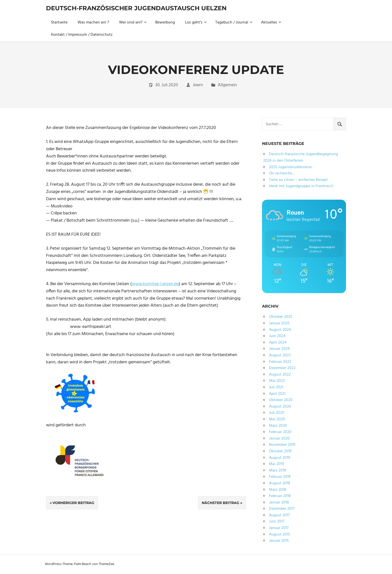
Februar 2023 (280, 362)
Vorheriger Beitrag (73, 503)
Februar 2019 (280, 477)
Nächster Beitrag (220, 503)
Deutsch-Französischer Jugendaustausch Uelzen (136, 8)
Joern (198, 85)
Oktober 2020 (281, 400)
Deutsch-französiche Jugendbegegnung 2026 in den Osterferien (301, 157)
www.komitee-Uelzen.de (155, 284)
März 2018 (278, 490)
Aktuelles (271, 22)
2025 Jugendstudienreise (290, 167)
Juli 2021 (276, 387)
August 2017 (279, 515)
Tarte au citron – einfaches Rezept (298, 180)
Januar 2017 (279, 528)
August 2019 (279, 458)
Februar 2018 (280, 496)
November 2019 (282, 445)
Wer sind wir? (133, 22)
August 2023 (280, 355)
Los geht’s (196, 22)
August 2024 (280, 330)
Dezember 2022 (282, 368)
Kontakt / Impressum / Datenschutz (82, 35)
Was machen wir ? (93, 22)
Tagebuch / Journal (234, 22)
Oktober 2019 (280, 451)
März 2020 (278, 426)
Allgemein (227, 85)
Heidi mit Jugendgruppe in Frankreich (301, 186)
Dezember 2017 (282, 509)
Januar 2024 (279, 349)
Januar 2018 (279, 503)
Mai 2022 (277, 381)
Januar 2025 (279, 323)
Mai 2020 (277, 419)
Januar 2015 (279, 541)
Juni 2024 (277, 336)
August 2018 (280, 483)
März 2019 (277, 471)
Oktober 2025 (281, 317)
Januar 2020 (279, 439)
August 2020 (280, 407)
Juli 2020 (277, 413)
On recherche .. (282, 173)
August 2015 (279, 535)
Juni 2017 (277, 522)
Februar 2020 (280, 432)
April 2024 (278, 343)
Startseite (59, 22)
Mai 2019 (276, 464)
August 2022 (280, 375)
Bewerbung (165, 22)
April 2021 (277, 394)
